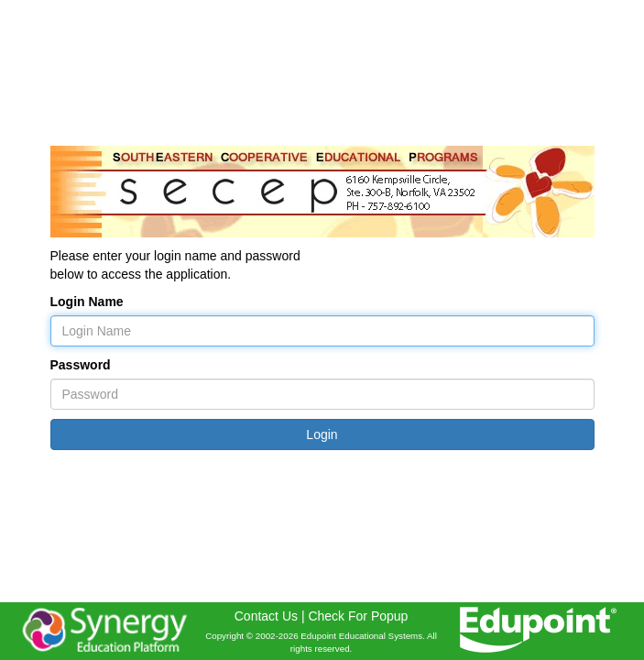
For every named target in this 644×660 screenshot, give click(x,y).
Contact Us (266, 616)
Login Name (87, 302)
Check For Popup (358, 616)
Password (81, 365)
